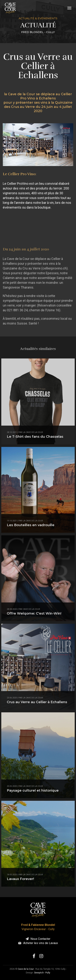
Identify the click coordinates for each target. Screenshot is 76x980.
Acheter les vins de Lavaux (38, 943)
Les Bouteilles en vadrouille (31, 525)
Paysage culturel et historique (33, 790)
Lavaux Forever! (20, 879)
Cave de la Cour (31, 609)
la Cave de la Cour (33, 432)
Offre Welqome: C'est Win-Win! (34, 613)
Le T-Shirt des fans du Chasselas (35, 437)
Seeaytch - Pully (42, 973)
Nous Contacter (38, 939)
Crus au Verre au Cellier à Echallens (37, 702)
